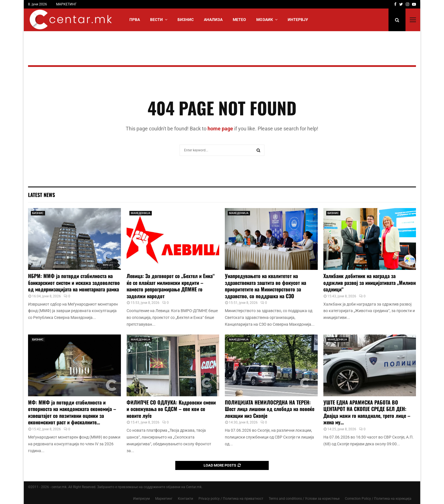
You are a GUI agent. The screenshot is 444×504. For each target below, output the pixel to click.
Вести (156, 20)
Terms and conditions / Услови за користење (304, 499)
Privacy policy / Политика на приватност (231, 499)
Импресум (141, 499)
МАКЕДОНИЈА (141, 213)
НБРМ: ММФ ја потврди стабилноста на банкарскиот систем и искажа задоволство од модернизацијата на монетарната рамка (74, 282)
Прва (135, 20)
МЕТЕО (239, 20)
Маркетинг (164, 499)
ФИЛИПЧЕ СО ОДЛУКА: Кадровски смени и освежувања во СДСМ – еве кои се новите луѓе (171, 409)
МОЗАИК (265, 20)
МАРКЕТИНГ (66, 4)
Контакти (185, 499)
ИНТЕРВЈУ (298, 20)
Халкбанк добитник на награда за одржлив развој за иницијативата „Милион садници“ (370, 282)
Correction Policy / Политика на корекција (378, 499)
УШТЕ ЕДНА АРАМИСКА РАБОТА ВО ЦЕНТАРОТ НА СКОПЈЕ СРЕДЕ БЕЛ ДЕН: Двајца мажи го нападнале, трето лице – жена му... (367, 412)
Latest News (41, 195)
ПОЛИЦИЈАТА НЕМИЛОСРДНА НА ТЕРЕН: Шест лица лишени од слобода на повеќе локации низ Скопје (270, 409)
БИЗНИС (186, 20)
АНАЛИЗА (213, 20)
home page (220, 129)
